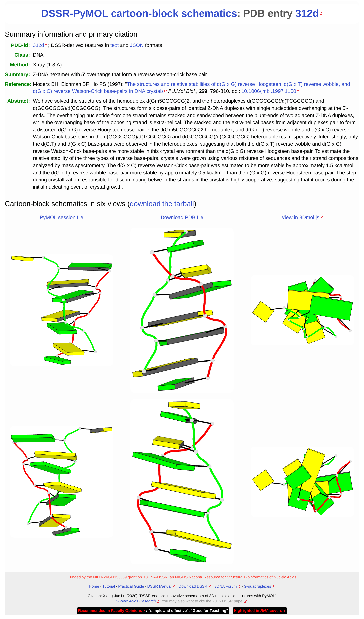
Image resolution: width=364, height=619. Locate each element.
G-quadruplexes (257, 587)
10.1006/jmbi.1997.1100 (269, 91)
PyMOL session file (61, 217)
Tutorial (109, 587)
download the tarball (162, 204)
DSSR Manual (160, 587)
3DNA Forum (226, 587)
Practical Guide (131, 587)
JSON (137, 45)
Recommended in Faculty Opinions (110, 611)
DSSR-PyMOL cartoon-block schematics (139, 13)
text (114, 45)
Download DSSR (193, 587)
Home (94, 587)
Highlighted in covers (258, 611)
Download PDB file (182, 217)
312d (307, 13)
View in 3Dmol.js (300, 217)
